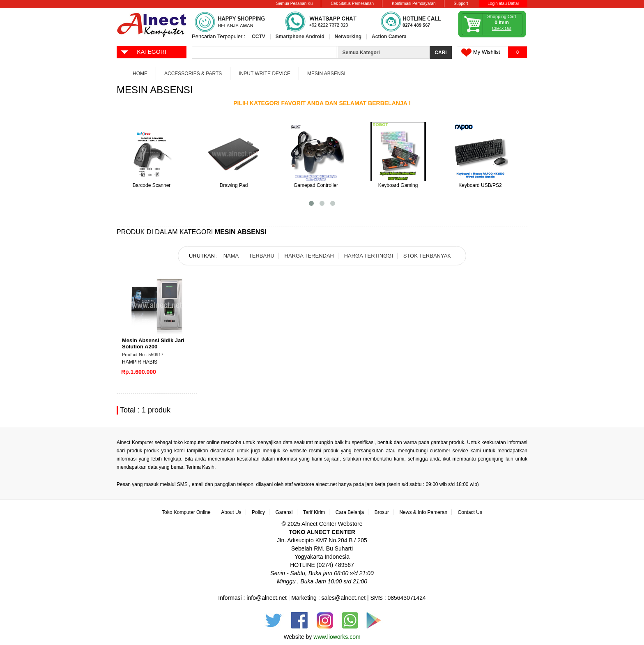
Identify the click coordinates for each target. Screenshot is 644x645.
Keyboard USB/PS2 (480, 185)
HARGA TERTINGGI (369, 256)
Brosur (382, 512)
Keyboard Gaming (398, 185)
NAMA (231, 256)
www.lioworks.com (337, 637)
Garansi (284, 512)
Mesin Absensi (326, 74)
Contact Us (470, 512)
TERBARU (262, 256)
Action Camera (389, 37)
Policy (258, 512)
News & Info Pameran (423, 512)
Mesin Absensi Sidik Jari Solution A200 (153, 343)
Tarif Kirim (314, 512)
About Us (231, 512)
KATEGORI (143, 51)
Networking (348, 37)
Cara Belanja (350, 512)
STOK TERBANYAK (427, 256)
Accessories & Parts (193, 74)
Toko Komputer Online (186, 512)
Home (140, 74)
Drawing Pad (234, 185)
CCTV (259, 37)
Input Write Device (264, 74)
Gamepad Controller (316, 185)
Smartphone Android (300, 37)
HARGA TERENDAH (309, 256)
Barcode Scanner (152, 185)
